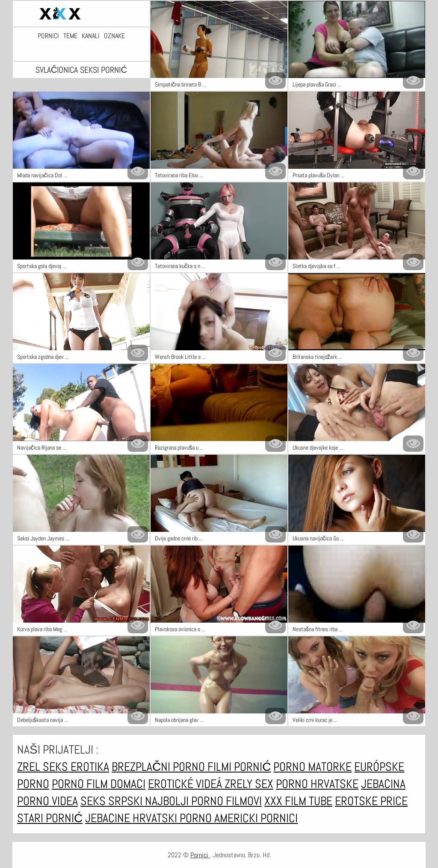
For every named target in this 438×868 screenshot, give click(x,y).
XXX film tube (298, 801)
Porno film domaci (99, 784)
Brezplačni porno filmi (173, 767)
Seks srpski (113, 801)
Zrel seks (44, 767)
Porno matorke (312, 767)
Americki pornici (256, 818)
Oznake (114, 36)
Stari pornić (50, 818)
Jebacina (383, 784)
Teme (70, 36)
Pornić (252, 767)
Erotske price (371, 801)
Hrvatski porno (173, 818)
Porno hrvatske (317, 784)
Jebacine (109, 818)
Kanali (91, 36)
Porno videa (47, 801)
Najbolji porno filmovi (203, 801)
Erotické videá (186, 784)
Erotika (90, 767)
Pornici (48, 36)
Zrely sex (249, 784)
